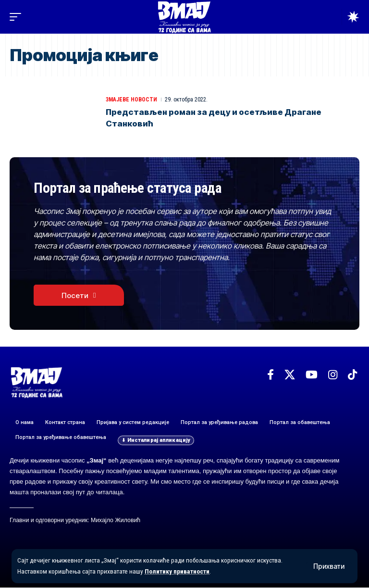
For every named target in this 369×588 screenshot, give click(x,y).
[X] (290, 375)
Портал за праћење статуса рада (132, 188)
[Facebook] (271, 375)
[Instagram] (333, 375)
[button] (329, 566)
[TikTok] (352, 375)
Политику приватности (178, 572)
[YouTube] (312, 375)
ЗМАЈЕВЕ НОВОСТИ (131, 100)
